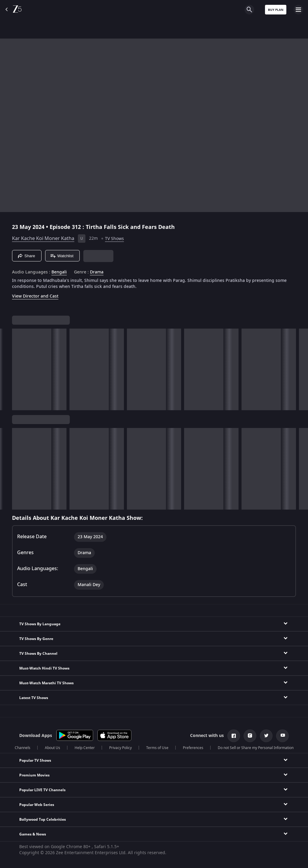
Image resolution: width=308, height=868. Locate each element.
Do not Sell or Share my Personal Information (256, 748)
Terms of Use (157, 748)
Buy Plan (276, 10)
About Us (52, 748)
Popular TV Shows (35, 760)
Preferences (193, 748)
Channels (23, 748)
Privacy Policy (120, 748)
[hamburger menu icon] (298, 10)
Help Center (85, 748)
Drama (97, 272)
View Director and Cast (35, 296)
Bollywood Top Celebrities (43, 820)
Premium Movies (34, 775)
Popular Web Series (37, 805)
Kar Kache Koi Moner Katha (43, 239)
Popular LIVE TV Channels (42, 790)
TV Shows (114, 239)
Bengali (59, 272)
